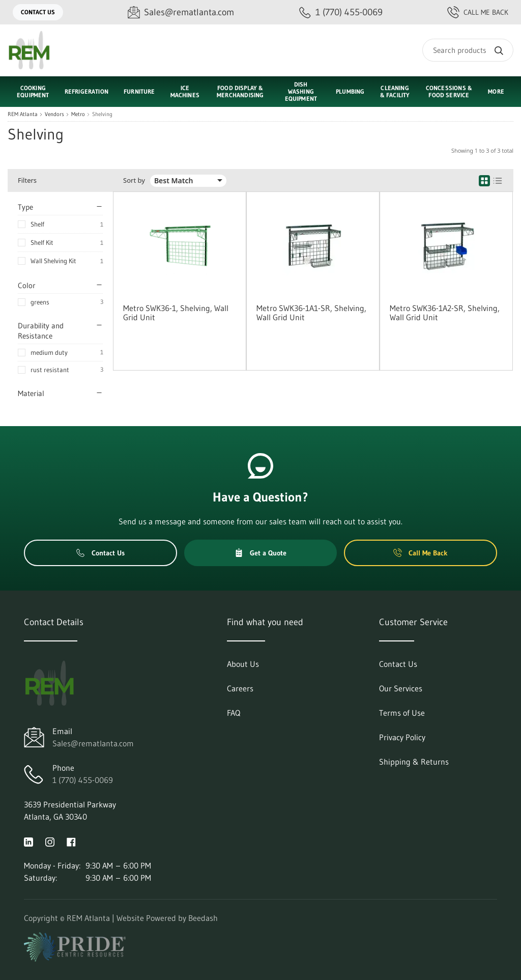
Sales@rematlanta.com (93, 743)
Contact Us (38, 12)
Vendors (54, 114)
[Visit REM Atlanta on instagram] (50, 841)
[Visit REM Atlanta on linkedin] (28, 841)
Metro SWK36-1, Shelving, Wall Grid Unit (176, 313)
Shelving (102, 114)
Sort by (134, 180)
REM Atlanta (23, 114)
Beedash (203, 918)
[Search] (468, 50)
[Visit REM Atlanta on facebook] (71, 841)
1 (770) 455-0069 (83, 780)
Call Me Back (478, 12)
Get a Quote (260, 553)
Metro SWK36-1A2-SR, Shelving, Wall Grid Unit (445, 313)
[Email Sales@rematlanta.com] (181, 12)
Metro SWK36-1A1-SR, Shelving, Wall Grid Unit (311, 313)
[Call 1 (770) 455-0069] (341, 12)
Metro (78, 114)
